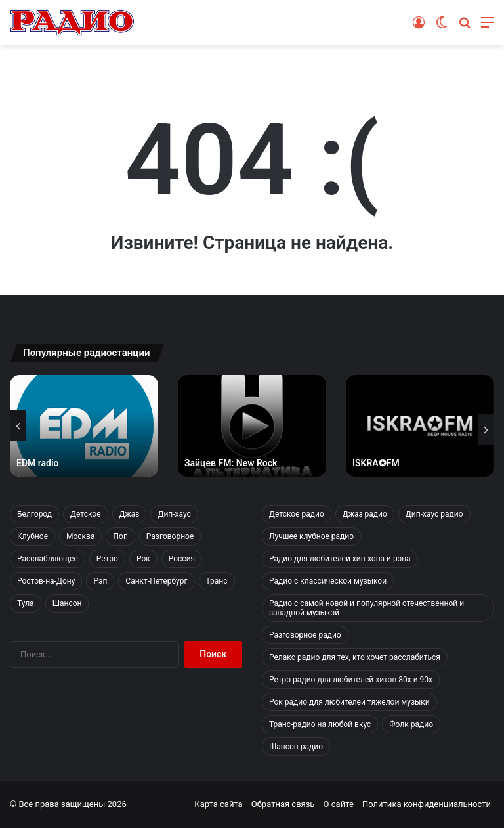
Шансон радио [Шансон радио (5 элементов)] (296, 747)
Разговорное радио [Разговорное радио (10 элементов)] (305, 635)
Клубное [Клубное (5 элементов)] (32, 536)
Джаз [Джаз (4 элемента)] (130, 514)
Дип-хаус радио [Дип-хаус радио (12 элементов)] (434, 514)
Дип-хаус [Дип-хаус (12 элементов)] (174, 514)
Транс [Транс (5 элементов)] (217, 581)
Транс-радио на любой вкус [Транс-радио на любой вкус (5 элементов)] (320, 724)
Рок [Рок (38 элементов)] (143, 559)
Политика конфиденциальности (427, 804)
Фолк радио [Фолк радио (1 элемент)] (411, 724)
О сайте (339, 804)
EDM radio (38, 463)
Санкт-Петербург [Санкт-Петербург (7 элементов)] (156, 581)
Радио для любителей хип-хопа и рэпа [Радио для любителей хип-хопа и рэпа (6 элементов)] (340, 559)
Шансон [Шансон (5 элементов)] (67, 603)
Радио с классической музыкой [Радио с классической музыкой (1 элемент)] (328, 581)
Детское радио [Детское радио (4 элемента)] (297, 514)
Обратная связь (283, 804)
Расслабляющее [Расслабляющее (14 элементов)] (48, 559)
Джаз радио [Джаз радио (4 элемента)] (365, 514)
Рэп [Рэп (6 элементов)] (100, 581)
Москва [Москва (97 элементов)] (80, 536)
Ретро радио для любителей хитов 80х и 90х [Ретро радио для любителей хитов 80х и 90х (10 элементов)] (351, 680)
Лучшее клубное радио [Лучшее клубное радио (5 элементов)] (311, 536)
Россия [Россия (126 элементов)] (182, 559)
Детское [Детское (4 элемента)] (85, 514)
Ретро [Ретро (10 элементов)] (107, 559)
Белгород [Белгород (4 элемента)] (34, 514)
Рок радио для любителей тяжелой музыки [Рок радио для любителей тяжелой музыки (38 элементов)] (349, 702)
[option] (84, 426)
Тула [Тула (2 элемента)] (26, 603)
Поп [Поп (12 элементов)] (120, 536)
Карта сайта (218, 804)
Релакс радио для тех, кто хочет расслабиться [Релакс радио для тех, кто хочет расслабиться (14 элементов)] (355, 657)
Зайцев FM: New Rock (231, 463)
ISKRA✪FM (376, 463)
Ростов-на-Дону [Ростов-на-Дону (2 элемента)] (46, 581)
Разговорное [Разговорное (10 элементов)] (170, 536)
